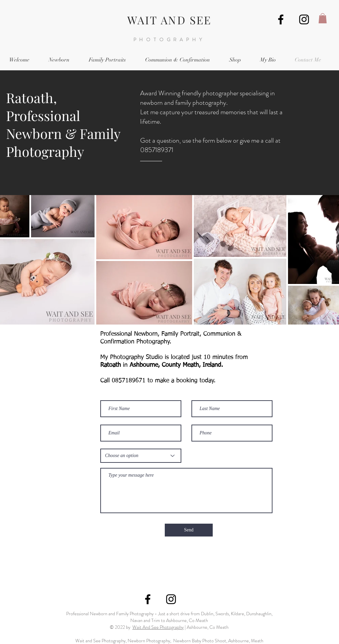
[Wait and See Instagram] (304, 19)
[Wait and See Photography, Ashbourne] (281, 19)
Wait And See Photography (158, 627)
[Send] (189, 530)
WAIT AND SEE (169, 20)
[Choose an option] (141, 456)
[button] (323, 18)
